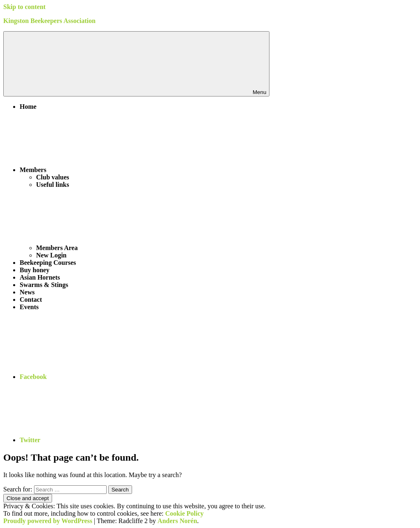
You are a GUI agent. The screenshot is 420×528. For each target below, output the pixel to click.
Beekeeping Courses (48, 263)
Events (29, 307)
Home (28, 107)
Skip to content (24, 7)
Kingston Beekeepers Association (49, 21)
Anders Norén (177, 521)
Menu (136, 64)
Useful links (52, 185)
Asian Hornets (40, 277)
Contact (31, 300)
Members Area (118, 248)
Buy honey (34, 270)
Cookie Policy (185, 513)
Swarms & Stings (44, 285)
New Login (51, 255)
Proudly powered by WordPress (48, 521)
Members (95, 170)
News (27, 292)
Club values (52, 177)
